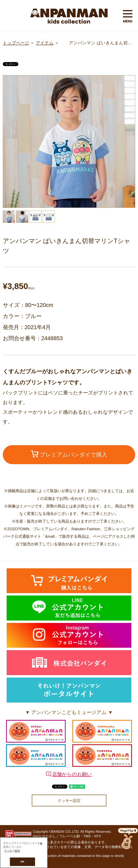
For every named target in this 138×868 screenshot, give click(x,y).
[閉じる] (41, 845)
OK (23, 863)
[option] (69, 141)
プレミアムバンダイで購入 (69, 454)
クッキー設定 (69, 801)
